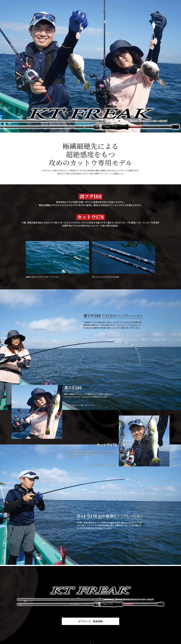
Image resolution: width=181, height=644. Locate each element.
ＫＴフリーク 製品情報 (91, 621)
